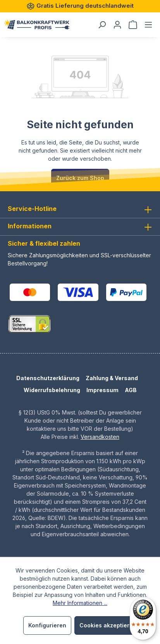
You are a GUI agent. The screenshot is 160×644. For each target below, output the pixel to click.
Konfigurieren (47, 625)
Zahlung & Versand (112, 378)
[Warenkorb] (133, 25)
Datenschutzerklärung (48, 378)
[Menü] (148, 25)
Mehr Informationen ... (80, 603)
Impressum (102, 390)
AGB (131, 390)
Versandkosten (100, 437)
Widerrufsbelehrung (52, 390)
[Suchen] (102, 25)
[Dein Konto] (117, 25)
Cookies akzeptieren (108, 625)
